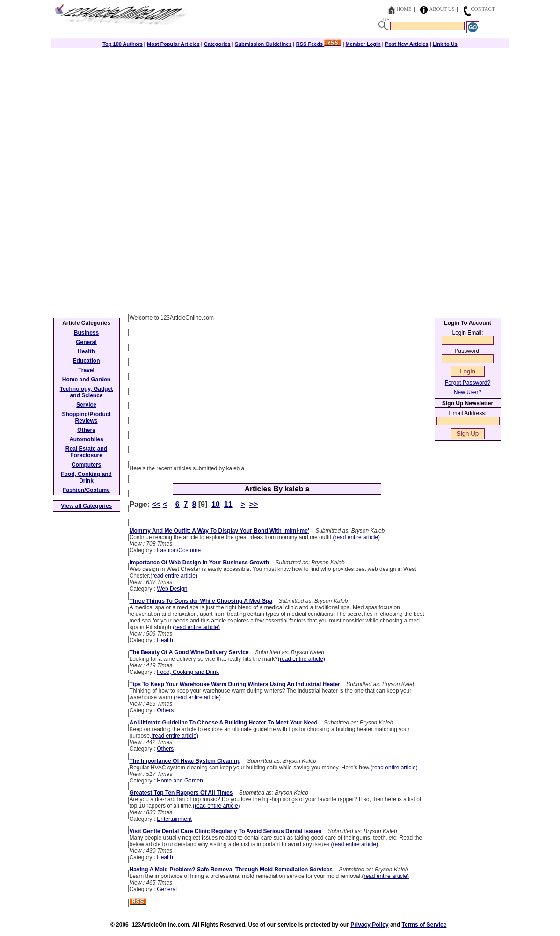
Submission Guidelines (263, 44)
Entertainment (174, 819)
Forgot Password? (468, 383)
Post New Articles (407, 44)
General (167, 889)
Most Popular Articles (173, 44)
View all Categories (86, 506)
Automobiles (86, 439)
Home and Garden (180, 781)
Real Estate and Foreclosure (86, 452)
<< (156, 504)
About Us (442, 9)
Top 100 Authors (123, 44)
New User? (468, 392)
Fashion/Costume (179, 550)
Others (165, 710)
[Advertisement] (280, 113)
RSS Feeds (319, 44)
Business (86, 333)
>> (254, 504)
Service (86, 405)
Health (165, 640)
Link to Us (445, 44)
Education (86, 361)
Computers (86, 465)
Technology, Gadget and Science (87, 392)
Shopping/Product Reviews (87, 417)
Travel (86, 370)
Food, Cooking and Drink (188, 672)
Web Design (172, 589)
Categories (217, 44)
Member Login (363, 44)
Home (404, 9)
